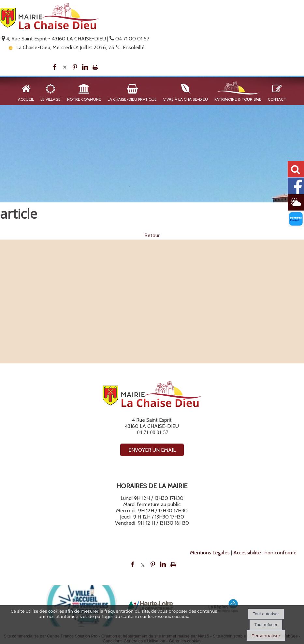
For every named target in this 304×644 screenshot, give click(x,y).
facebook (55, 67)
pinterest (75, 67)
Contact (277, 99)
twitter (65, 67)
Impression (95, 67)
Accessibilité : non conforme (265, 553)
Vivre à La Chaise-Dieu (186, 99)
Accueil (26, 99)
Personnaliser (266, 636)
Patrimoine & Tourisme (238, 99)
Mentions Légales (210, 553)
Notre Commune (84, 99)
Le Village (51, 99)
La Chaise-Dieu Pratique (132, 99)
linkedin (85, 67)
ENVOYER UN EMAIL (152, 450)
